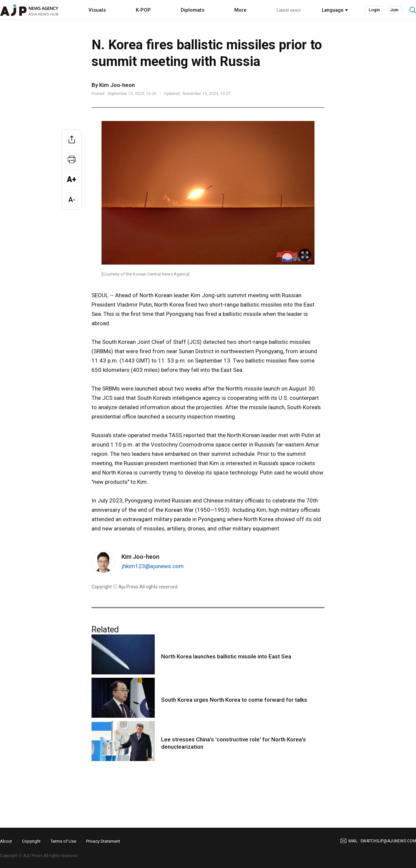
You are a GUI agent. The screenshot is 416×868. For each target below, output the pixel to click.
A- (72, 200)
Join (394, 10)
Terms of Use (63, 841)
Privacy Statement (103, 841)
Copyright (31, 841)
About (6, 841)
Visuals (97, 10)
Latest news (289, 10)
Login (374, 10)
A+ (72, 179)
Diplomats (193, 10)
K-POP (143, 10)
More (240, 10)
